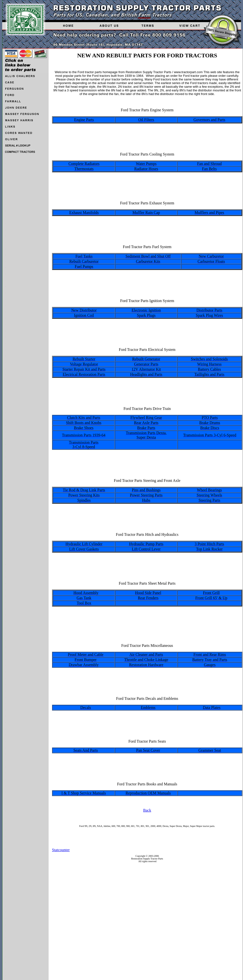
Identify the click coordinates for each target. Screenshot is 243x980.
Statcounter (61, 850)
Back (147, 810)
